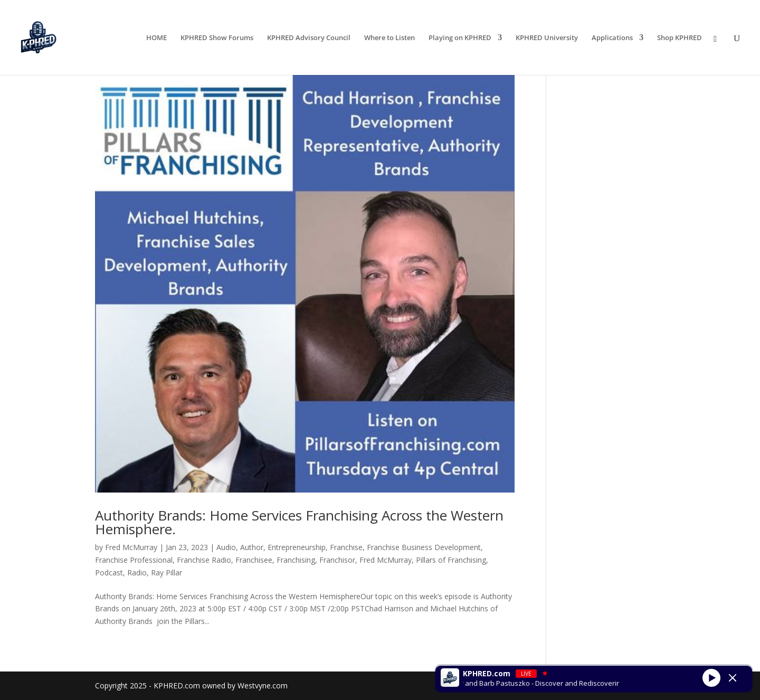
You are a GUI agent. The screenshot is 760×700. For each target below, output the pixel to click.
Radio (137, 573)
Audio (226, 547)
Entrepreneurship (297, 547)
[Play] (711, 677)
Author (252, 547)
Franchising (296, 560)
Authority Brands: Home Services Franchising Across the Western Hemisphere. (299, 522)
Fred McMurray (131, 547)
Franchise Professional (134, 560)
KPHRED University (547, 38)
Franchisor (337, 560)
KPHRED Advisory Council (309, 38)
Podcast (109, 573)
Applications (612, 38)
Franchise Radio (204, 560)
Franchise (346, 547)
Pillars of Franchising (451, 560)
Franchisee (254, 560)
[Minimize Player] (733, 678)
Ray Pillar (167, 573)
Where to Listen (389, 38)
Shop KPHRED (680, 38)
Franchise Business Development (424, 547)
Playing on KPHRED (460, 38)
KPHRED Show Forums (217, 38)
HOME (156, 38)
